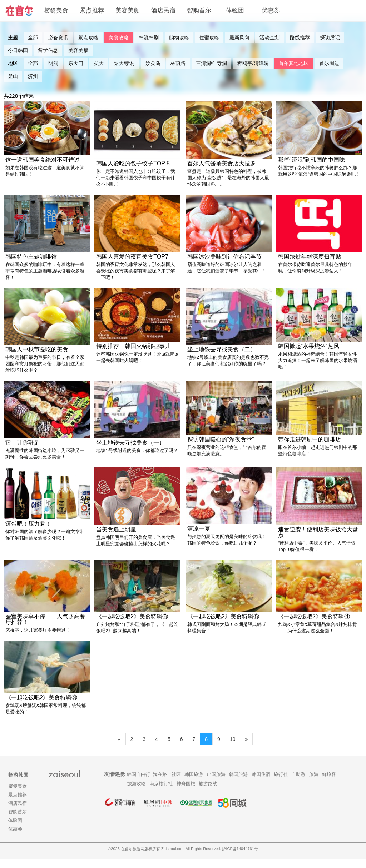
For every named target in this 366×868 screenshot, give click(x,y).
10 (233, 748)
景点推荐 (92, 11)
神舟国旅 (186, 793)
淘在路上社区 (167, 784)
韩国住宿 (261, 784)
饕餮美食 (56, 11)
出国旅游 (216, 784)
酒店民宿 (163, 11)
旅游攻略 (137, 793)
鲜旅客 (329, 784)
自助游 (298, 784)
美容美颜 (128, 11)
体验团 (235, 11)
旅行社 (281, 784)
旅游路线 (208, 793)
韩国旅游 (194, 784)
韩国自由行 (139, 784)
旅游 (314, 784)
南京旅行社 (161, 793)
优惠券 (271, 11)
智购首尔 (199, 11)
